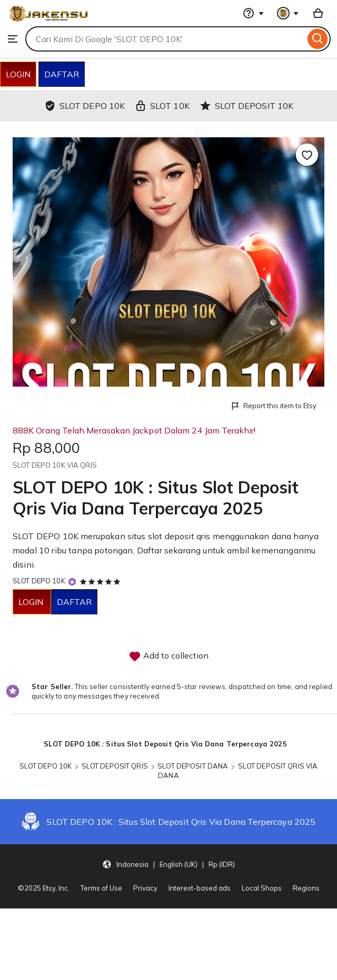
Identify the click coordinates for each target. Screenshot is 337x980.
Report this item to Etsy (273, 406)
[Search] (318, 39)
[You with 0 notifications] (288, 13)
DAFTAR (62, 74)
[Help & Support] (253, 13)
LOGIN (18, 74)
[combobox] (165, 39)
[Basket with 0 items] (318, 13)
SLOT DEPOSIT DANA (193, 766)
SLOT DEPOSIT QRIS (115, 766)
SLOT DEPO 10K (39, 581)
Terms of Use (101, 888)
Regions (306, 888)
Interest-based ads (200, 888)
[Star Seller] (72, 582)
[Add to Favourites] (307, 155)
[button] (168, 864)
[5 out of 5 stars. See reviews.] (102, 581)
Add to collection (168, 656)
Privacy (145, 888)
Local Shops (262, 888)
